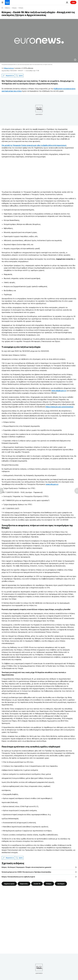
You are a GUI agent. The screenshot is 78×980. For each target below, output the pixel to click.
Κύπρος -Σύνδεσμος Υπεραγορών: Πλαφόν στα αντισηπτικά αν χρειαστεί (26, 867)
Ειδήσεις (7, 8)
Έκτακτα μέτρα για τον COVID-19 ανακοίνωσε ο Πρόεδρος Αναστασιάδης (26, 872)
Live (73, 2)
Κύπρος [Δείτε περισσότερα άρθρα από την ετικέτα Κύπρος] (49, 884)
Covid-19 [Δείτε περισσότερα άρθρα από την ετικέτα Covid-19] (37, 884)
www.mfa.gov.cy (52, 484)
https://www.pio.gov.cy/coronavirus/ (59, 407)
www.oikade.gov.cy (59, 391)
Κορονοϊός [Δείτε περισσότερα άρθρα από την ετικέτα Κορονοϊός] (24, 884)
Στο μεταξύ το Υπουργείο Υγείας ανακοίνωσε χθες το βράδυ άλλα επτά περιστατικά (34, 145)
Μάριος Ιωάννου (9, 68)
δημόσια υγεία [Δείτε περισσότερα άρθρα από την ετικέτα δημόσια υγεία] (9, 884)
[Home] (2, 8)
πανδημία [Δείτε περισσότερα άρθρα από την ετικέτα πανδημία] (61, 884)
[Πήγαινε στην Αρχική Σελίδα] (7, 2)
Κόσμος (14, 8)
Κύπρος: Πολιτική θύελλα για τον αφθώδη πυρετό (18, 877)
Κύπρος (21, 8)
